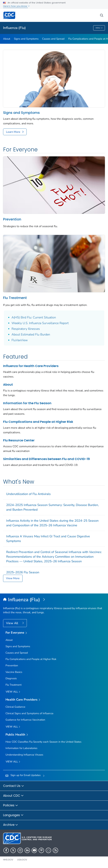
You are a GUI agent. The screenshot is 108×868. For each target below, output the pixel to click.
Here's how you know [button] (16, 6)
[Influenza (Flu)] (54, 600)
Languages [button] (13, 815)
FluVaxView (20, 340)
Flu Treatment (15, 298)
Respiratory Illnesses (26, 329)
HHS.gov (8, 860)
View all (13, 692)
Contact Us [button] (14, 786)
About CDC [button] (13, 796)
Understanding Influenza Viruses (24, 755)
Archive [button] (11, 825)
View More (13, 578)
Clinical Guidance (15, 707)
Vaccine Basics (14, 672)
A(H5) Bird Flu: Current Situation (34, 317)
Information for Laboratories (21, 748)
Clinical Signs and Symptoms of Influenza (29, 713)
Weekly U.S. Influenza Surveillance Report (40, 323)
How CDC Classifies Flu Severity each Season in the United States (43, 742)
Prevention (12, 219)
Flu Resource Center (19, 440)
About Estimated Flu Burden (31, 334)
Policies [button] (11, 805)
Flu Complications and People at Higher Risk (38, 422)
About (7, 39)
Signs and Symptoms (26, 39)
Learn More (13, 132)
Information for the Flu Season (27, 403)
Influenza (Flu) (14, 28)
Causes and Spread (53, 39)
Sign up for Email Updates (26, 775)
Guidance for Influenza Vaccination (25, 720)
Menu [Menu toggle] (99, 28)
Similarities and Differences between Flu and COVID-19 (46, 459)
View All (12, 623)
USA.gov (22, 860)
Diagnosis (11, 678)
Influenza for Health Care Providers (31, 366)
